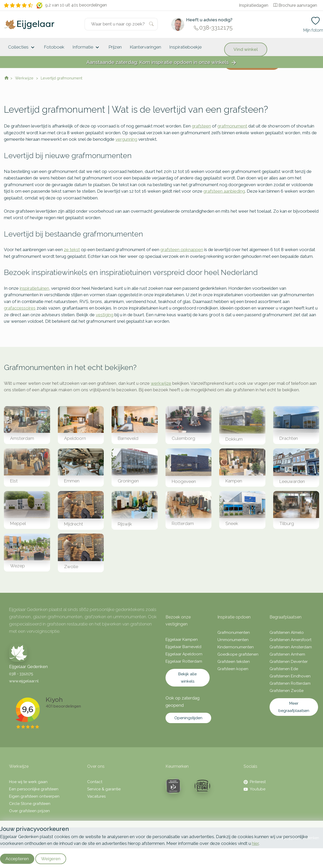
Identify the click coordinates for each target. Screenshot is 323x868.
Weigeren (51, 859)
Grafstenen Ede (284, 669)
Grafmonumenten (234, 633)
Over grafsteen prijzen (29, 811)
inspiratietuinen (34, 288)
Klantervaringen (146, 47)
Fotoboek (54, 47)
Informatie (87, 48)
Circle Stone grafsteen (30, 804)
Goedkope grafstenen (238, 654)
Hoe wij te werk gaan (28, 782)
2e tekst (72, 250)
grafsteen (201, 126)
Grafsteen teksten (234, 662)
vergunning (126, 139)
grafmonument (232, 126)
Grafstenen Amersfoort (290, 640)
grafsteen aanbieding (224, 191)
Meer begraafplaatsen (294, 707)
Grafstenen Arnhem (287, 654)
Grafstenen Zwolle (287, 691)
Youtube (255, 789)
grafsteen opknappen (182, 250)
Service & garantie (104, 789)
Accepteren (17, 859)
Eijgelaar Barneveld (183, 647)
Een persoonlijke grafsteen (34, 789)
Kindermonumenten (236, 647)
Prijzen (115, 47)
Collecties (22, 48)
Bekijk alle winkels (187, 678)
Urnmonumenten (233, 640)
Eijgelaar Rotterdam (184, 661)
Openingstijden (188, 718)
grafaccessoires (20, 308)
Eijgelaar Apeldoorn (184, 654)
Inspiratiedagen (254, 5)
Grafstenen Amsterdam (291, 647)
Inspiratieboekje (185, 47)
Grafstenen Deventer (289, 662)
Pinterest (255, 782)
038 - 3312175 (21, 674)
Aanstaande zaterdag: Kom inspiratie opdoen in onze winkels (162, 62)
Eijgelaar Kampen (182, 640)
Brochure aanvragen (295, 5)
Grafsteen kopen (233, 669)
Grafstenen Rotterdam (290, 683)
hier (255, 843)
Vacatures (96, 796)
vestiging (105, 315)
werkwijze (161, 383)
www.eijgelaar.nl (24, 681)
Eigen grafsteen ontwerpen (34, 796)
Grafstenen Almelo (287, 633)
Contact (95, 782)
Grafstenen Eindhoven (290, 676)
